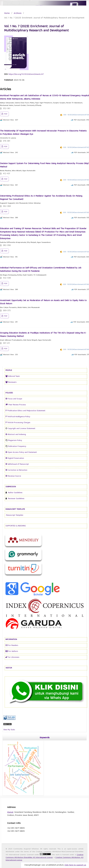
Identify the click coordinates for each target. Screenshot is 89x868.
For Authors (12, 651)
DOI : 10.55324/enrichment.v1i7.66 (76, 285)
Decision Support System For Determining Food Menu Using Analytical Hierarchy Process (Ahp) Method (44, 165)
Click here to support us (75, 865)
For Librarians (12, 657)
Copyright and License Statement (21, 429)
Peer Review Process (16, 405)
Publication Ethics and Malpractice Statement (25, 411)
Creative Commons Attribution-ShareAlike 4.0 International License (44, 856)
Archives (18, 13)
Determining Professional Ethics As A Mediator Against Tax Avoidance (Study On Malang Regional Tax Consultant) (41, 198)
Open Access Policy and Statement (21, 452)
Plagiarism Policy (15, 440)
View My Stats (9, 730)
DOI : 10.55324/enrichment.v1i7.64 (76, 350)
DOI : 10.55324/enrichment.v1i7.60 (76, 213)
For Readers (12, 645)
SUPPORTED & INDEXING (16, 526)
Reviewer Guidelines (16, 499)
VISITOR (9, 668)
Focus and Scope (14, 399)
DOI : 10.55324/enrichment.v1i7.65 (76, 180)
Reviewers (11, 382)
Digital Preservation (15, 458)
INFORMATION (11, 640)
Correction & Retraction (16, 470)
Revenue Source (13, 476)
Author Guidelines (15, 493)
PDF (5, 114)
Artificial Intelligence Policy (18, 417)
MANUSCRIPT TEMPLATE (15, 509)
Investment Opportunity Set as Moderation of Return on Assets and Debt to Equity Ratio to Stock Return (43, 302)
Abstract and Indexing (16, 435)
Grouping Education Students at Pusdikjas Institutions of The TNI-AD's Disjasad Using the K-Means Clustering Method (43, 335)
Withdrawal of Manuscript (17, 464)
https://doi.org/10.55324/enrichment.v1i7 (26, 74)
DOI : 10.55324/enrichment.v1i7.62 (76, 148)
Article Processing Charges (18, 423)
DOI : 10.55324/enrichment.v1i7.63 (76, 252)
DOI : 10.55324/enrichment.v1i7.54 (76, 115)
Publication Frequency (17, 446)
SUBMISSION (11, 487)
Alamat (10, 812)
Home (7, 13)
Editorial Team (13, 376)
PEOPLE (9, 370)
